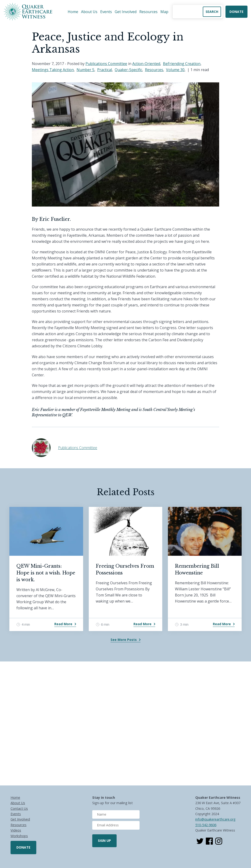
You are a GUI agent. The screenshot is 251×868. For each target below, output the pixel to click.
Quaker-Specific (128, 70)
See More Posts (124, 640)
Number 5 (85, 70)
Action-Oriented (146, 64)
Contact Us (19, 808)
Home (73, 12)
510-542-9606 (206, 825)
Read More (63, 624)
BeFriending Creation (182, 64)
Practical (105, 70)
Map (164, 12)
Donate (236, 12)
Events (106, 12)
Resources (148, 12)
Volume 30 (175, 70)
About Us (89, 12)
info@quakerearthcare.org (215, 819)
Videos (16, 830)
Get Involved (126, 12)
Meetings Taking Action (53, 70)
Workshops (19, 836)
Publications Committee (106, 64)
